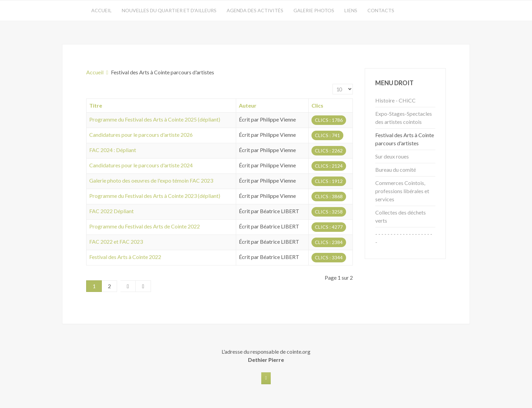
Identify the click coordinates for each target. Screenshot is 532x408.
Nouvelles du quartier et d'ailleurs (169, 10)
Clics (317, 105)
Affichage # (333, 84)
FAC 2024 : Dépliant (113, 150)
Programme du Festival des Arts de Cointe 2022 (145, 226)
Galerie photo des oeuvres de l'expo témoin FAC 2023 (151, 180)
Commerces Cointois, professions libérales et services (402, 191)
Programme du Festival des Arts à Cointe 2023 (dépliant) (155, 196)
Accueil (101, 10)
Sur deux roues (392, 156)
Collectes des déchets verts (401, 216)
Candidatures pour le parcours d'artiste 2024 (141, 165)
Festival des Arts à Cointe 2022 (125, 257)
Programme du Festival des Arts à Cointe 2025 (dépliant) (155, 119)
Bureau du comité (396, 170)
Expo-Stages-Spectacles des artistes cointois (404, 118)
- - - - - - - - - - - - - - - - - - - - (404, 238)
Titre (96, 105)
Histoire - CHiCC (395, 100)
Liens (351, 10)
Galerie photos (314, 10)
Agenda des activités (255, 10)
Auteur (248, 105)
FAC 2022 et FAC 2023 (116, 242)
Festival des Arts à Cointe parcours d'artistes (405, 139)
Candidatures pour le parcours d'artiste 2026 (141, 135)
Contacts (381, 10)
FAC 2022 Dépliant (111, 211)
